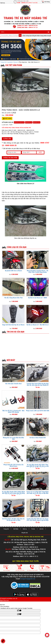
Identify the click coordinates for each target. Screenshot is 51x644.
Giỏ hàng (47, 2)
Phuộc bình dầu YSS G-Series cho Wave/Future (13, 465)
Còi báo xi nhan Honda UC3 (38, 438)
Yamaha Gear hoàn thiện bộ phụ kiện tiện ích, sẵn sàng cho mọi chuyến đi (38, 384)
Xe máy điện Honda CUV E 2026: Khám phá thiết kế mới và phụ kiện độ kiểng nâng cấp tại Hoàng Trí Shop (13, 493)
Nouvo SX (37, 122)
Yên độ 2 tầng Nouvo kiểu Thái (13, 298)
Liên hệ (41, 529)
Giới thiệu (16, 529)
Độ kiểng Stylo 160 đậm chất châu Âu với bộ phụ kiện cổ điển (13, 519)
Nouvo (16, 62)
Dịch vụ (25, 529)
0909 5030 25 (11, 145)
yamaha (10, 62)
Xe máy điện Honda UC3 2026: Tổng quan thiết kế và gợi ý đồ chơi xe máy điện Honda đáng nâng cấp (38, 466)
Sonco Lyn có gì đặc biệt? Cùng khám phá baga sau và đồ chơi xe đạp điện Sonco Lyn (38, 493)
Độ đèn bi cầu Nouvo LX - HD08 (38, 298)
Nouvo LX (29, 122)
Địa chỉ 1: (8, 540)
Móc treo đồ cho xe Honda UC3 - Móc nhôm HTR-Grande (13, 411)
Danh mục (3, 3)
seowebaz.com (11, 598)
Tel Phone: (20, 545)
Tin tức (33, 529)
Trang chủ (4, 62)
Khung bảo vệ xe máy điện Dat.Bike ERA (13, 438)
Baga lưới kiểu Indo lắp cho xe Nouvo (13, 325)
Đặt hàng (8, 118)
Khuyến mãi (25, 533)
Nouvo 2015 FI (19, 122)
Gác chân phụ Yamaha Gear (13, 384)
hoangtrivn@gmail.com (28, 579)
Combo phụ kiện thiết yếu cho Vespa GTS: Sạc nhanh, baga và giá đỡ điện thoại (38, 520)
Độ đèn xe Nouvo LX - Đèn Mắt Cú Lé (38, 325)
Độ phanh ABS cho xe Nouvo (13, 271)
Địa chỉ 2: (8, 549)
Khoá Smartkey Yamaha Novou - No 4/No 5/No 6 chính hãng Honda (38, 271)
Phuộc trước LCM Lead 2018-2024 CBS (38, 411)
